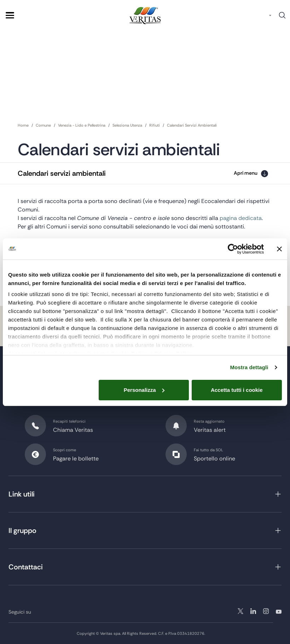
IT (264, 15)
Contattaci (26, 567)
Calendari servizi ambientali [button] (62, 173)
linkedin (266, 611)
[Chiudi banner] (279, 249)
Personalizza (144, 390)
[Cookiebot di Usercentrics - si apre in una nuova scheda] (233, 249)
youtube (279, 611)
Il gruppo (22, 530)
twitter (240, 611)
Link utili (22, 494)
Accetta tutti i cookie (237, 390)
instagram (253, 611)
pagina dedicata (241, 218)
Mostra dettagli (249, 367)
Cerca (282, 18)
